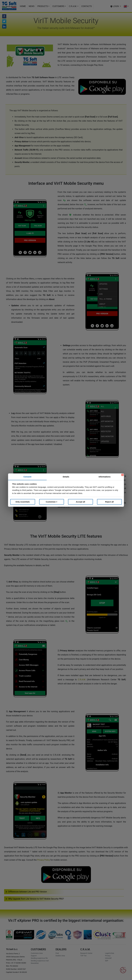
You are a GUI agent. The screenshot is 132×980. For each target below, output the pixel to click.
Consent (27, 477)
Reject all (109, 502)
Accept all (81, 502)
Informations (105, 477)
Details (66, 477)
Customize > (51, 502)
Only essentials (23, 502)
